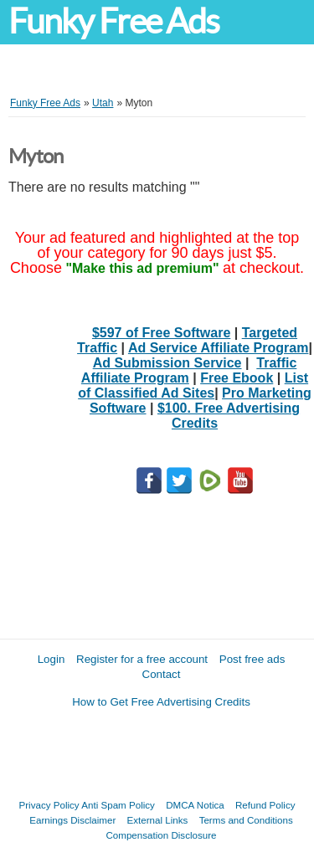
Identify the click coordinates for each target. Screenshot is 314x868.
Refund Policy (265, 805)
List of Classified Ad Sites (193, 385)
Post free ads (252, 659)
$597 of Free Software (161, 333)
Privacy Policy (49, 805)
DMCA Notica (195, 805)
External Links (158, 820)
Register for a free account (142, 659)
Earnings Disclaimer (72, 820)
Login (51, 659)
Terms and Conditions (246, 820)
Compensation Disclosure (161, 835)
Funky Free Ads (113, 21)
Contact (162, 674)
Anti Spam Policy (118, 805)
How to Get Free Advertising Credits (161, 702)
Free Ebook (237, 378)
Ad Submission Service (167, 363)
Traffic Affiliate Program (189, 370)
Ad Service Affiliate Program (218, 348)
